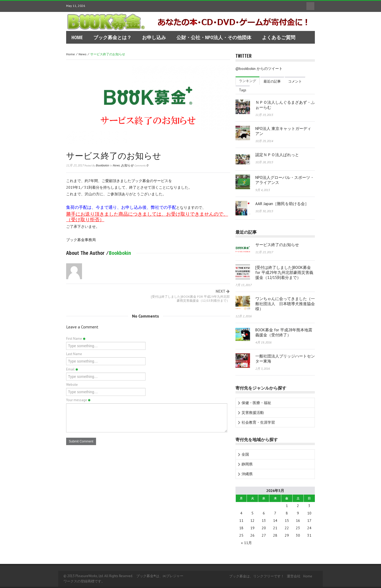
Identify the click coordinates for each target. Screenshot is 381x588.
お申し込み (154, 37)
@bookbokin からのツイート (259, 69)
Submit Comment (81, 441)
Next (189, 296)
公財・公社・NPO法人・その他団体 (214, 37)
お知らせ (127, 165)
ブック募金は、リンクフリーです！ (257, 576)
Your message (78, 400)
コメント (295, 81)
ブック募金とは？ (112, 37)
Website (72, 385)
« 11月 (246, 543)
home (77, 37)
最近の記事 (272, 81)
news (83, 54)
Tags (243, 90)
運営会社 (294, 576)
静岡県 (247, 464)
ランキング (248, 81)
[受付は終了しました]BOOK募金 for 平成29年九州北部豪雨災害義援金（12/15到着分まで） (284, 272)
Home (71, 54)
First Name (76, 339)
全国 (245, 454)
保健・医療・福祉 (256, 403)
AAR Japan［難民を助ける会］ (282, 204)
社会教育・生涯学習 (258, 422)
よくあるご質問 (279, 37)
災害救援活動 (253, 413)
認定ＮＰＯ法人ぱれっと (277, 155)
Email (72, 369)
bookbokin (102, 165)
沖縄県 (247, 474)
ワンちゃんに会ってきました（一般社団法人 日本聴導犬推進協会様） (285, 304)
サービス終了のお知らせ (114, 155)
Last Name (74, 354)
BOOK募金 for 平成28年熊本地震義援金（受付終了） (284, 332)
